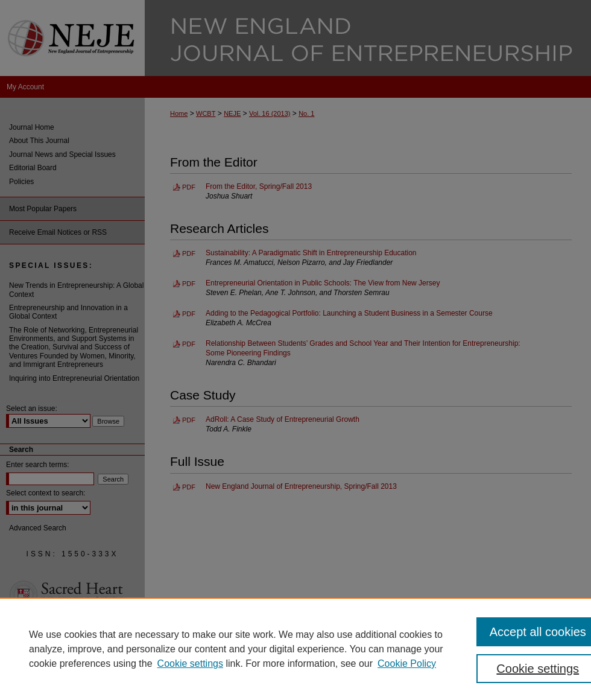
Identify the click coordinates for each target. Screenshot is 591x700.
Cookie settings (190, 663)
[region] (295, 649)
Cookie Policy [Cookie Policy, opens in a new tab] (407, 663)
